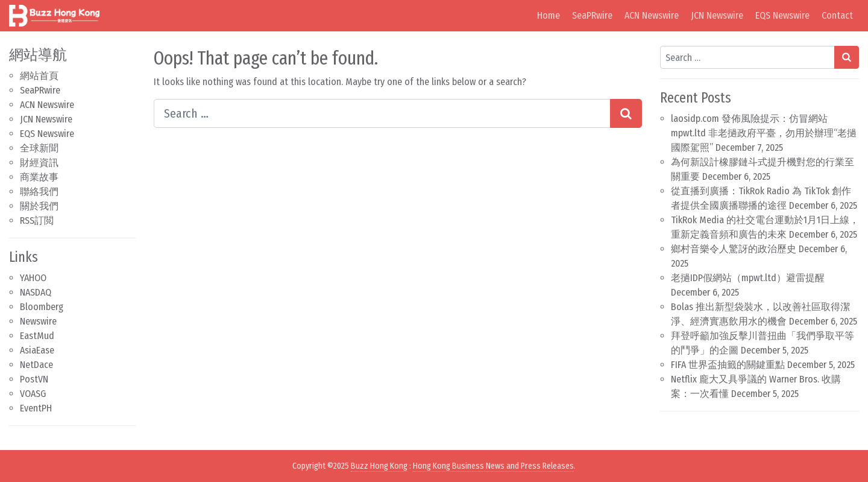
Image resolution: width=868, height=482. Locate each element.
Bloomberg (42, 307)
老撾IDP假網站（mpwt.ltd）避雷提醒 (748, 278)
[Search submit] (626, 113)
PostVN (34, 379)
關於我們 (39, 206)
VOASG (33, 394)
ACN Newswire (652, 15)
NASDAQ (36, 292)
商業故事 (39, 177)
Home (549, 15)
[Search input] (382, 113)
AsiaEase (37, 350)
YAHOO (33, 278)
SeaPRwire (592, 15)
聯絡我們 (39, 192)
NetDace (36, 365)
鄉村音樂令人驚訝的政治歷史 (734, 249)
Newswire (38, 321)
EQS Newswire (782, 15)
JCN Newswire (717, 15)
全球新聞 (39, 148)
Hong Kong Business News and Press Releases (493, 466)
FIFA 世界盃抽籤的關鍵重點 (728, 365)
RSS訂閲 (37, 220)
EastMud (37, 336)
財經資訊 (39, 163)
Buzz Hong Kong (379, 466)
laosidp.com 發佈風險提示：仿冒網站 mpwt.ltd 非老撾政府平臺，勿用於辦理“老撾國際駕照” (764, 133)
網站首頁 (39, 76)
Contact (837, 15)
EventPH (36, 408)
